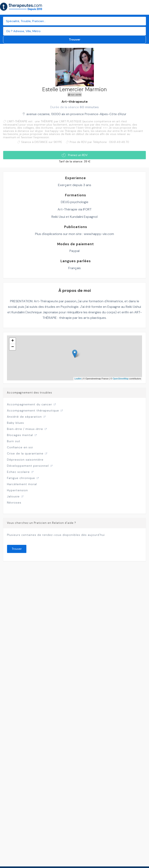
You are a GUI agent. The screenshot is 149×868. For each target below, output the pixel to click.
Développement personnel (28, 466)
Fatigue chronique (21, 478)
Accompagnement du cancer (30, 404)
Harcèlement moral (22, 484)
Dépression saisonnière (25, 460)
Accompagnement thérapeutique (33, 410)
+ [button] (13, 341)
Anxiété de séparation (24, 417)
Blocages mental (20, 435)
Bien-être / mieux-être (25, 429)
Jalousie (13, 496)
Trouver (75, 39)
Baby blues (15, 423)
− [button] (13, 347)
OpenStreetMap (121, 379)
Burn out (14, 441)
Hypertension (17, 490)
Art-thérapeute (75, 102)
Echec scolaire (18, 472)
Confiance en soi (20, 447)
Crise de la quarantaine (25, 453)
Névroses (14, 503)
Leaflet (78, 379)
